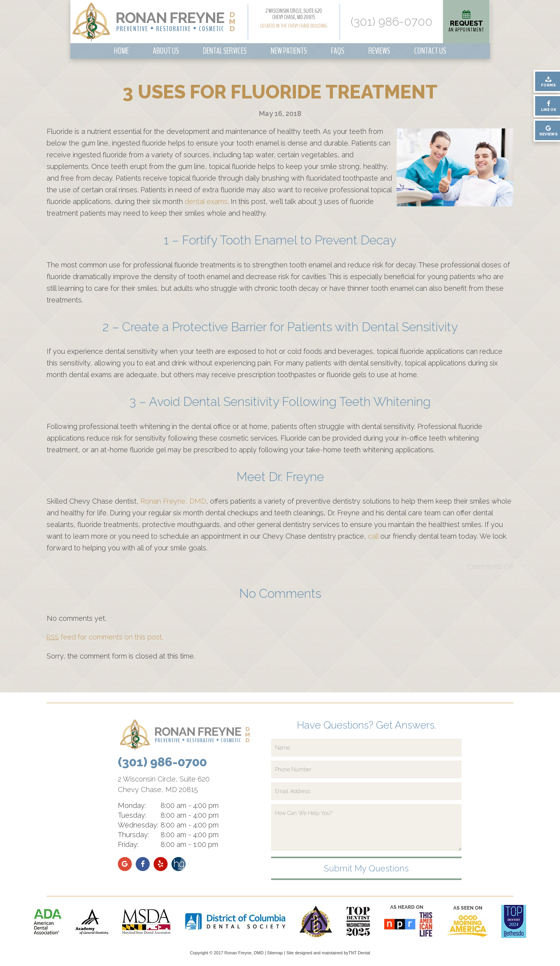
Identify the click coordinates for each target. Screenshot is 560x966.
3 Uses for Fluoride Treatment (280, 92)
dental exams (206, 201)
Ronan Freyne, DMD (173, 501)
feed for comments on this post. (105, 637)
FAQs (338, 51)
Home (121, 51)
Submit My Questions (366, 868)
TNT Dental (359, 953)
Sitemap (275, 953)
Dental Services (225, 51)
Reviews (379, 51)
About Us (166, 51)
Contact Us (430, 51)
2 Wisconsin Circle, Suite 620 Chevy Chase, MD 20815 (294, 14)
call (373, 536)
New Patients (289, 51)
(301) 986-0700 (392, 22)
